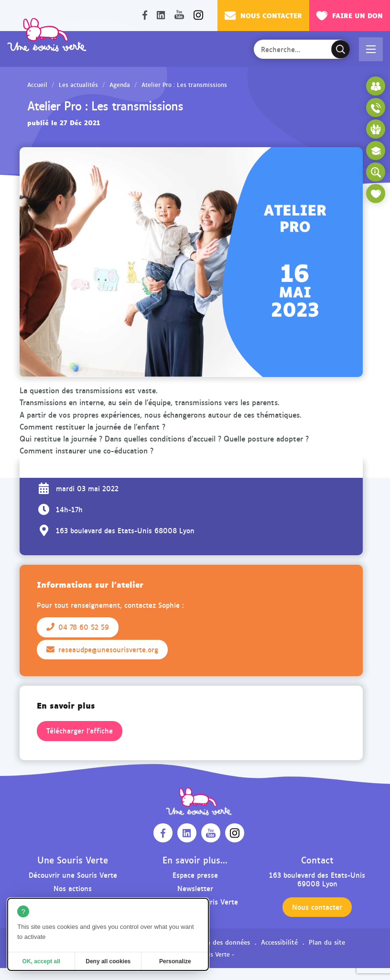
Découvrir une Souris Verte (73, 875)
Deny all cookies (108, 961)
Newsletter (195, 888)
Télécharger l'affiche (80, 731)
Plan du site (327, 942)
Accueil (37, 85)
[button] (371, 49)
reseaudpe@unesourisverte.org (102, 649)
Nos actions (73, 888)
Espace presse (195, 875)
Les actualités (78, 85)
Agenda (120, 85)
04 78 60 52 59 (78, 627)
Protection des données (214, 942)
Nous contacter (263, 15)
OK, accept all (41, 961)
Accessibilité (279, 942)
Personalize (175, 961)
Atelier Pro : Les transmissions (184, 85)
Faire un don (350, 15)
